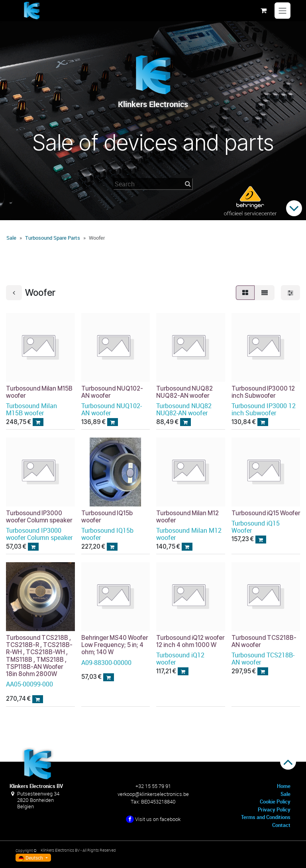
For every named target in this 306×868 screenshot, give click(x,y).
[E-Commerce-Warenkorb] (263, 10)
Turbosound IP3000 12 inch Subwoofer (263, 392)
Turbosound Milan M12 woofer (187, 516)
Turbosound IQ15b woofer (107, 516)
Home (284, 786)
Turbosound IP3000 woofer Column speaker (39, 516)
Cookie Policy (275, 802)
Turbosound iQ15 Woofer (266, 513)
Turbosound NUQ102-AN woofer (112, 392)
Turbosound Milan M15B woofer (39, 392)
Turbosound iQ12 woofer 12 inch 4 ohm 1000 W (190, 641)
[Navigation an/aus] (282, 11)
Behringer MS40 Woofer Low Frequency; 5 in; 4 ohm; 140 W (115, 644)
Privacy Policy (274, 809)
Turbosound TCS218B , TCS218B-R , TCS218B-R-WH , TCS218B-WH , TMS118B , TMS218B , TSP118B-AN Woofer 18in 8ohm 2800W (39, 655)
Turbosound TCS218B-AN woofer (264, 641)
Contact (281, 825)
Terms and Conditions (266, 817)
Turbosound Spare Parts (53, 238)
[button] (38, 422)
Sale (11, 238)
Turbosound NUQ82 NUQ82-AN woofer (184, 392)
